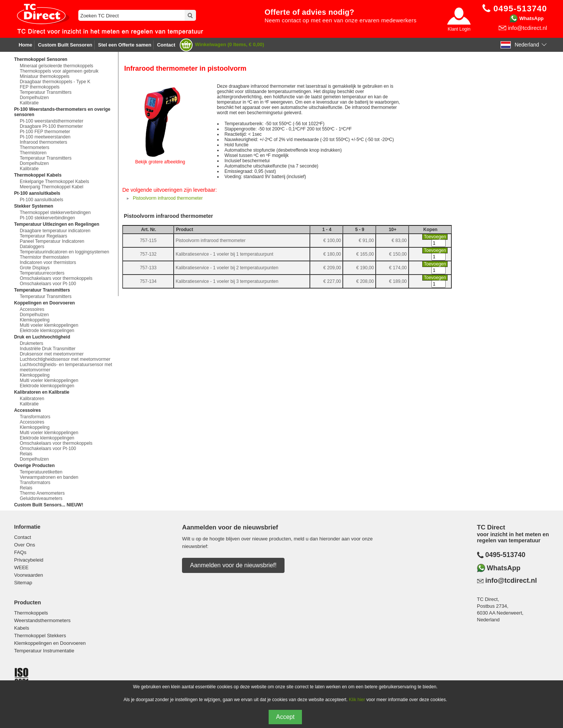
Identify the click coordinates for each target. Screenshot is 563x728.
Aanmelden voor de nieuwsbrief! (233, 565)
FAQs (20, 552)
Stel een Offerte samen (125, 45)
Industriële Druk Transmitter (47, 349)
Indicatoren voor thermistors (48, 262)
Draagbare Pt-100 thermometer (51, 126)
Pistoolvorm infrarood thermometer (168, 198)
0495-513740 (505, 555)
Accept (285, 717)
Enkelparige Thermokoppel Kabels (54, 182)
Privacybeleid (29, 560)
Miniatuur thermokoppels (44, 76)
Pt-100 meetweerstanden (45, 137)
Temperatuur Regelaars (43, 236)
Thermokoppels (31, 613)
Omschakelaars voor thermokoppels (56, 278)
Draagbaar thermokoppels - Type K (55, 82)
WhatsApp (532, 18)
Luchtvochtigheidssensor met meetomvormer (65, 359)
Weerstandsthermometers (42, 620)
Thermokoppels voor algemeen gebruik (59, 71)
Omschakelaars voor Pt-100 (48, 284)
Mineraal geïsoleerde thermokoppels (56, 66)
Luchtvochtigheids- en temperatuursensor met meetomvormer (66, 367)
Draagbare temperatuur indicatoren (55, 231)
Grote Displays (35, 268)
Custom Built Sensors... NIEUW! (49, 505)
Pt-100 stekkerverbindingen (47, 218)
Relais (26, 454)
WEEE (21, 567)
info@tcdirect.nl (527, 28)
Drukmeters (31, 343)
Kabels (22, 628)
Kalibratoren (32, 399)
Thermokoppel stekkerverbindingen (55, 213)
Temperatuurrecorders (42, 273)
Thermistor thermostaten (44, 257)
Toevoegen (435, 237)
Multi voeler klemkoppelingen (49, 325)
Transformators (35, 417)
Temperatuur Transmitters (46, 92)
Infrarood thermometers (43, 142)
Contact (166, 45)
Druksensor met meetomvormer (52, 354)
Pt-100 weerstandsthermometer (51, 121)
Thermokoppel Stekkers (40, 636)
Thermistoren (33, 153)
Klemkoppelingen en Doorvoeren (50, 643)
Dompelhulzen (34, 98)
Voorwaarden (29, 575)
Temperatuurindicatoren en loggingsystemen (64, 252)
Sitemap (23, 583)
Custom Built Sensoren (65, 45)
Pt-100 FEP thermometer (45, 132)
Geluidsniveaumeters (41, 498)
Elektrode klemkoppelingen (47, 331)
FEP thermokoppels (40, 87)
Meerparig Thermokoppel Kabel (51, 187)
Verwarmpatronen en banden (49, 477)
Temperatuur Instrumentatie (44, 651)
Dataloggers (32, 247)
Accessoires (32, 309)
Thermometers (34, 147)
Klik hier (357, 700)
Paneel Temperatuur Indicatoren (52, 241)
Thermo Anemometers (42, 493)
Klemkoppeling (35, 320)
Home (25, 45)
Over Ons (25, 545)
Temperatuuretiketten (41, 472)
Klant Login (459, 29)
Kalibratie (29, 103)
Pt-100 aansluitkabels (41, 200)
